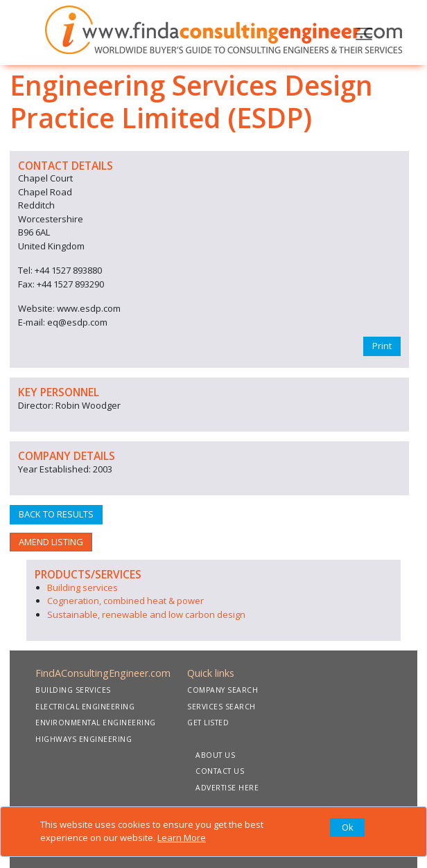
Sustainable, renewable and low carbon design (146, 614)
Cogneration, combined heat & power (125, 601)
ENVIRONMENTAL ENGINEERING (96, 723)
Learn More (182, 838)
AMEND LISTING (51, 542)
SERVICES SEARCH (221, 707)
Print (382, 346)
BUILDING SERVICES (73, 690)
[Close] (347, 828)
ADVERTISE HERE (227, 788)
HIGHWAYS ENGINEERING (84, 739)
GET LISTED (208, 723)
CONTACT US (220, 771)
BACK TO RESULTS (56, 514)
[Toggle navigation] (364, 33)
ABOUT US (215, 755)
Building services (82, 587)
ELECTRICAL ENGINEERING (85, 707)
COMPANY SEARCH (223, 690)
